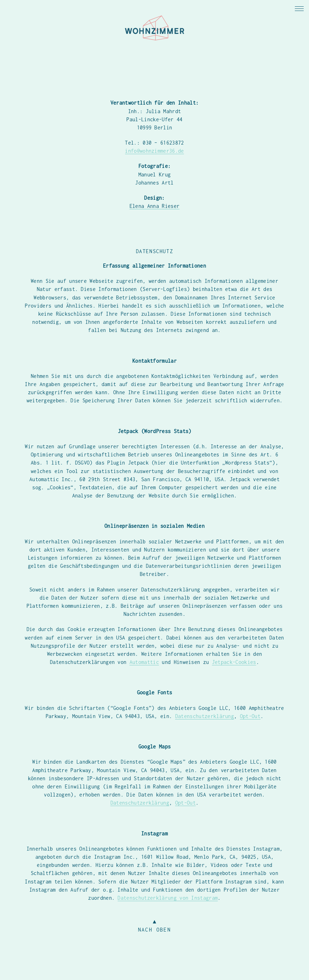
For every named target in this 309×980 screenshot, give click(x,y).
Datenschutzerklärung (205, 716)
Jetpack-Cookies (234, 662)
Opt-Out (250, 716)
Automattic (144, 662)
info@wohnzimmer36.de (154, 151)
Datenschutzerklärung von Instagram (168, 898)
